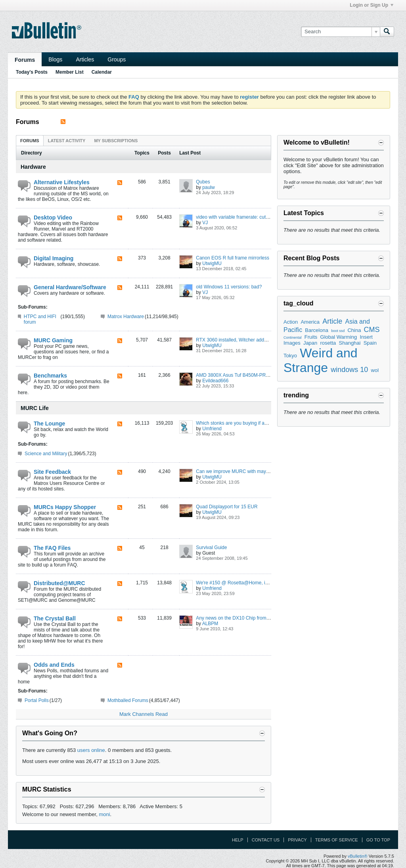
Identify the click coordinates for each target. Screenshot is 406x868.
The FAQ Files (52, 548)
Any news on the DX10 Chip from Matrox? (240, 618)
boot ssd (338, 331)
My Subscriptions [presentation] (116, 141)
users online (91, 750)
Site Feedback (52, 472)
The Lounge (49, 424)
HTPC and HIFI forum (40, 319)
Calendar (102, 72)
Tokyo (290, 356)
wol (375, 370)
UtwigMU (212, 263)
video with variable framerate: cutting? (236, 217)
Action (291, 322)
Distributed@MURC (59, 583)
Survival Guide (211, 548)
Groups (117, 59)
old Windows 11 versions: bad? (229, 287)
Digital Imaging (54, 258)
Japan (310, 343)
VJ (205, 223)
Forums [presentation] (30, 141)
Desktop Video (53, 217)
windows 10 (349, 370)
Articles (85, 59)
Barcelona (317, 330)
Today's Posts (32, 72)
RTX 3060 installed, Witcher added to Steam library (250, 340)
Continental (293, 338)
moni (104, 814)
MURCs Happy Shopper (65, 507)
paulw (208, 187)
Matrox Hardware (126, 317)
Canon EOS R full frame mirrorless (233, 258)
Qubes (203, 182)
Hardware (33, 167)
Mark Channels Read (144, 714)
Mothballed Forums (128, 700)
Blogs (55, 59)
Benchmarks (50, 376)
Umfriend (212, 429)
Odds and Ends (54, 665)
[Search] (340, 32)
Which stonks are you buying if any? (234, 423)
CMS (372, 330)
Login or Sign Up (372, 5)
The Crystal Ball (55, 618)
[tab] (30, 140)
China (354, 330)
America (310, 322)
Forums (25, 60)
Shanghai (350, 343)
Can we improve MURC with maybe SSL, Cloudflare (251, 471)
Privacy (297, 840)
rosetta (328, 343)
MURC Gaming (53, 340)
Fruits (311, 337)
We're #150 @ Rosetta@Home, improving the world (251, 583)
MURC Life (35, 408)
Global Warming (339, 337)
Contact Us (266, 840)
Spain (370, 343)
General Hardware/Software (70, 287)
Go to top (378, 840)
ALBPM (210, 624)
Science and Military (46, 454)
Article (332, 321)
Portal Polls (37, 700)
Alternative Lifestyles (62, 182)
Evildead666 (215, 381)
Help (238, 840)
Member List (70, 72)
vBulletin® (358, 856)
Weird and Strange (320, 360)
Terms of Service (337, 840)
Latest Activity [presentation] (67, 141)
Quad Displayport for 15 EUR (227, 507)
